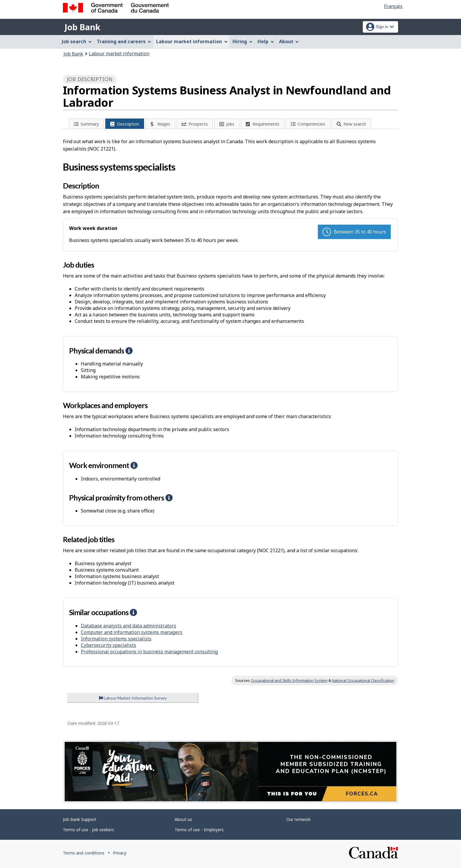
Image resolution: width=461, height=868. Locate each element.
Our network (298, 819)
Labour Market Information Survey (133, 698)
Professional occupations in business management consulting (149, 652)
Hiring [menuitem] (243, 41)
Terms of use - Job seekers (88, 830)
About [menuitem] (289, 41)
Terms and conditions (84, 853)
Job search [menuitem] (77, 41)
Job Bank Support (80, 819)
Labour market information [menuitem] (192, 41)
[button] (129, 350)
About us (183, 819)
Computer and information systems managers (132, 632)
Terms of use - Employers (199, 830)
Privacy (120, 853)
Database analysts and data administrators (128, 626)
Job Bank (82, 27)
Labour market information (119, 54)
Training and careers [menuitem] (124, 41)
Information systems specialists (116, 639)
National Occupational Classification (363, 680)
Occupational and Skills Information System (289, 680)
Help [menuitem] (266, 41)
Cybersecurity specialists (108, 645)
